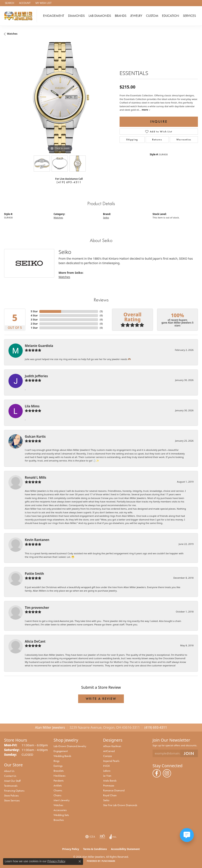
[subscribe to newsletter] (189, 753)
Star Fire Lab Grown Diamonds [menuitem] (120, 805)
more (146, 110)
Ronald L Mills (35, 477)
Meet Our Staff (12, 781)
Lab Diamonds (100, 16)
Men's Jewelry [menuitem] (62, 800)
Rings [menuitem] (56, 761)
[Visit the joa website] (113, 837)
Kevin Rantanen (37, 540)
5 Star (34, 311)
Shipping (132, 140)
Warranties (184, 140)
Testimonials (11, 786)
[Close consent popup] (80, 861)
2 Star (34, 324)
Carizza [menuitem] (107, 756)
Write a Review (101, 699)
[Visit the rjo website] (102, 837)
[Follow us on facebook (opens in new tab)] (157, 773)
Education (171, 16)
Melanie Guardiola (39, 346)
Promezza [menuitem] (109, 785)
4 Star (34, 315)
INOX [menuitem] (106, 766)
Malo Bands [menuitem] (110, 781)
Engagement (54, 16)
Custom (152, 16)
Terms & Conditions (95, 849)
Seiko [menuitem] (106, 800)
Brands (121, 16)
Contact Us (10, 776)
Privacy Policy (71, 849)
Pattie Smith (34, 574)
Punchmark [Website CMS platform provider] (108, 861)
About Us (9, 771)
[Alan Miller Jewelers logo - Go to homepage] (19, 16)
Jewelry (136, 16)
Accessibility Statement (125, 849)
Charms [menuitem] (58, 790)
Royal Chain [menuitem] (110, 795)
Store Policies (11, 795)
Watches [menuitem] (58, 805)
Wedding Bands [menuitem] (62, 756)
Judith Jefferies (36, 376)
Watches (12, 34)
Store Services (12, 800)
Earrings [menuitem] (58, 766)
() (101, 311)
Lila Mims (32, 406)
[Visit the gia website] (90, 837)
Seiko (106, 218)
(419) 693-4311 (69, 182)
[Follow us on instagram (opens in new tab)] (167, 773)
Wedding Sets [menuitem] (61, 815)
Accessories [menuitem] (60, 810)
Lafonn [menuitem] (107, 771)
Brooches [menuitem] (59, 820)
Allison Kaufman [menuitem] (112, 746)
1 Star (34, 328)
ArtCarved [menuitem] (109, 751)
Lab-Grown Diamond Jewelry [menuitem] (70, 746)
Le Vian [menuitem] (107, 776)
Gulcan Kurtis (35, 436)
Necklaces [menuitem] (59, 776)
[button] (9, 3)
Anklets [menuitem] (58, 785)
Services (189, 16)
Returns (157, 140)
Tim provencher (37, 608)
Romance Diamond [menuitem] (114, 790)
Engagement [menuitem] (61, 751)
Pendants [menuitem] (59, 781)
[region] (60, 98)
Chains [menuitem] (57, 795)
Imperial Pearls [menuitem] (111, 761)
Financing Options (14, 791)
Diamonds (76, 16)
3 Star (34, 320)
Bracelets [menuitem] (59, 771)
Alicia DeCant (35, 641)
